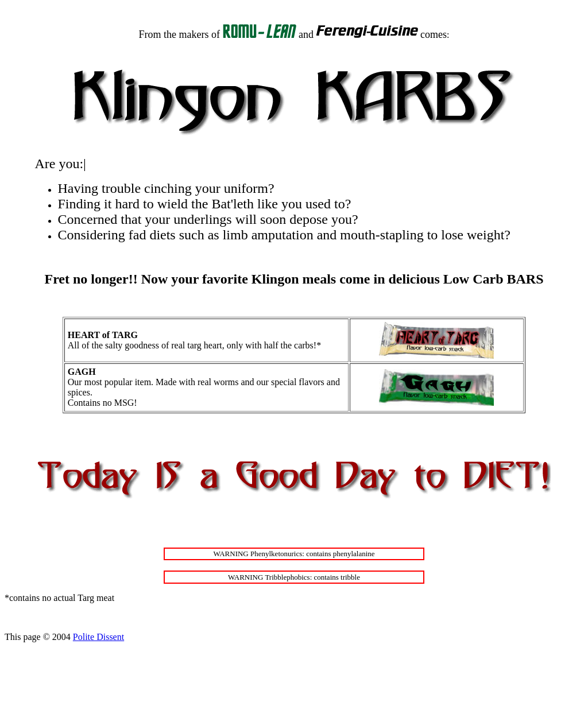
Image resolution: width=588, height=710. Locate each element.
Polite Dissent (98, 637)
